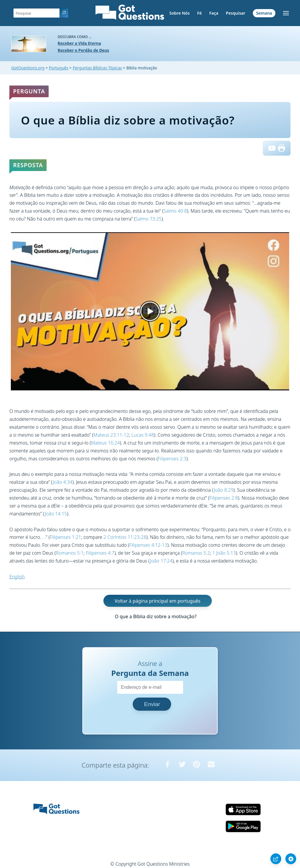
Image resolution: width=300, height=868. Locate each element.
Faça (214, 13)
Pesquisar (236, 13)
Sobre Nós (179, 13)
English (17, 577)
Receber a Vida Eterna (79, 43)
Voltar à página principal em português (157, 601)
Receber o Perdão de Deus (83, 50)
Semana (264, 13)
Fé (200, 13)
